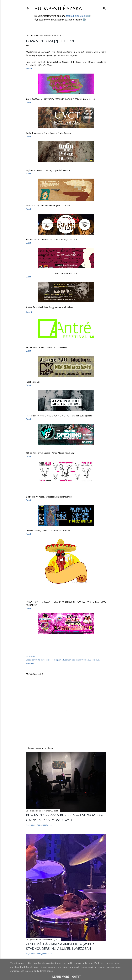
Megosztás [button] (30, 656)
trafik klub (30, 664)
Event (29, 102)
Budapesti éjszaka (58, 8)
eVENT (29, 68)
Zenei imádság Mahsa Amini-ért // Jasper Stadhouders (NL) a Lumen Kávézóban (60, 946)
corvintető (36, 660)
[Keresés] (104, 8)
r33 (90, 660)
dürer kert (45, 660)
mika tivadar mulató (80, 660)
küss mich (67, 660)
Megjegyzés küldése (44, 825)
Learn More (61, 977)
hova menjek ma (56, 660)
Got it (77, 977)
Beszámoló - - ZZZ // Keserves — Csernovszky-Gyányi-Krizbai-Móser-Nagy (65, 817)
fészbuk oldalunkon (76, 16)
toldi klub (95, 660)
